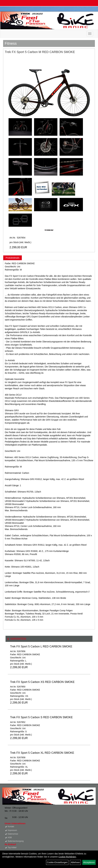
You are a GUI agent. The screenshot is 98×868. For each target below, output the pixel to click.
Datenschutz (13, 834)
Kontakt (11, 827)
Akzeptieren (89, 862)
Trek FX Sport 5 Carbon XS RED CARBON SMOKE (42, 682)
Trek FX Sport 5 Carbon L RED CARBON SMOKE (41, 646)
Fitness (11, 43)
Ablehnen (75, 862)
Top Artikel (12, 848)
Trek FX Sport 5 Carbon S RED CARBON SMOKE (41, 717)
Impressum (12, 830)
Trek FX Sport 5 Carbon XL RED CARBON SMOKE (42, 753)
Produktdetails (13, 258)
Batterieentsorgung (16, 841)
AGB (10, 838)
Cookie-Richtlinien (67, 857)
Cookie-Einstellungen (57, 862)
